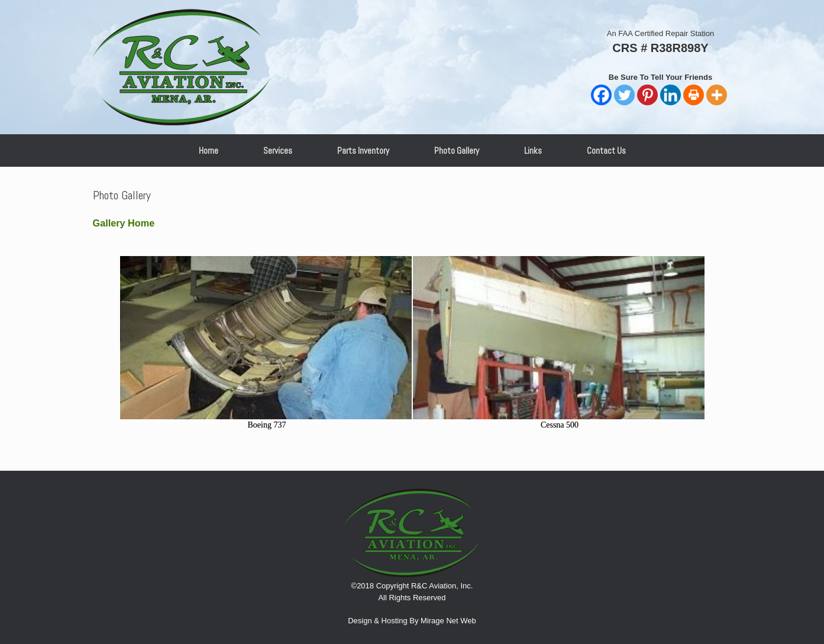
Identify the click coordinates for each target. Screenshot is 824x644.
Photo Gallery (457, 151)
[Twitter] (624, 95)
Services (278, 151)
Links (533, 151)
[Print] (694, 95)
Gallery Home (124, 223)
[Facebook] (601, 95)
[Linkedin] (670, 95)
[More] (717, 95)
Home (209, 151)
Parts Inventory (363, 151)
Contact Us (606, 151)
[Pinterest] (647, 95)
